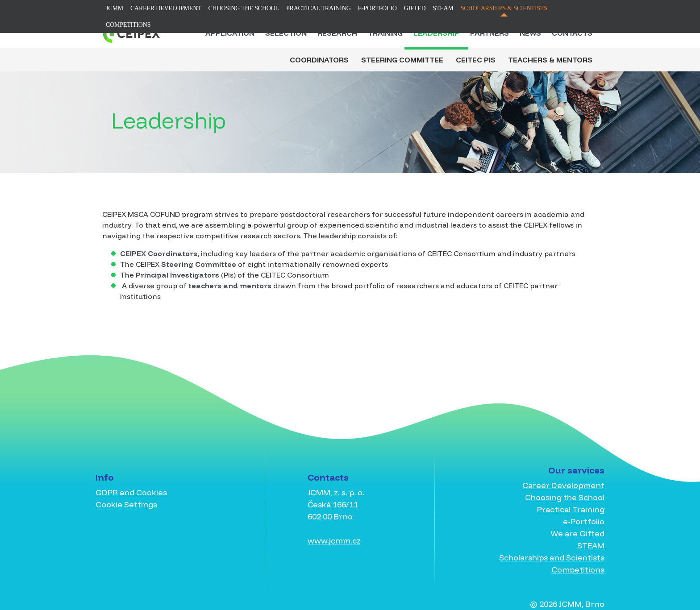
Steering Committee (402, 60)
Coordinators (319, 60)
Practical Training (319, 8)
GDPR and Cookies (131, 492)
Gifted (415, 8)
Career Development (166, 8)
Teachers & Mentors (550, 60)
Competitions (128, 25)
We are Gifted (577, 533)
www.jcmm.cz (334, 541)
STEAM (443, 8)
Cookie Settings (126, 504)
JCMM (115, 8)
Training (385, 33)
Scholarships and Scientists (552, 558)
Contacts (572, 33)
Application (230, 33)
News (530, 33)
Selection (286, 33)
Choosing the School (244, 8)
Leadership (436, 33)
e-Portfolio (377, 8)
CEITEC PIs (476, 60)
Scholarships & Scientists (504, 8)
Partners (490, 33)
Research (337, 33)
